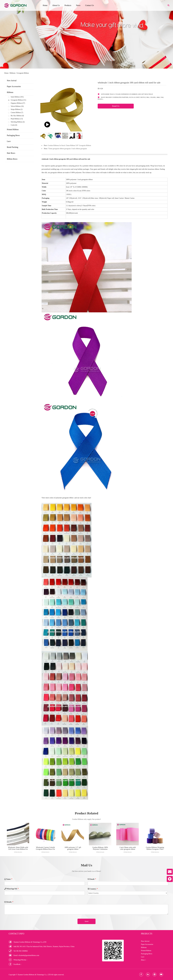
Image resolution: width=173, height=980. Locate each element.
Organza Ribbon (16, 103)
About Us (56, 5)
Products (68, 5)
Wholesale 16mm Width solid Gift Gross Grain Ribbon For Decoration (18, 849)
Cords (13, 125)
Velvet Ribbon (16, 106)
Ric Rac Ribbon (16, 116)
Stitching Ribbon (16, 122)
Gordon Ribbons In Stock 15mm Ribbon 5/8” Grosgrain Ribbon (69, 145)
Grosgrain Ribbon (23, 73)
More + (144, 960)
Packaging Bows (13, 135)
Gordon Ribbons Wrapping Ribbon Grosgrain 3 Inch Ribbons (155, 849)
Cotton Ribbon (16, 113)
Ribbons (13, 73)
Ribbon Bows (12, 159)
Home (45, 5)
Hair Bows (11, 153)
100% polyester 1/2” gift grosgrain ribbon (73, 848)
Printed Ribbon (13, 129)
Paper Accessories (14, 86)
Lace (9, 141)
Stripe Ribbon (15, 109)
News (78, 5)
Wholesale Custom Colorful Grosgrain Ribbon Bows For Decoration (45, 849)
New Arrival (12, 81)
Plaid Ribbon (15, 119)
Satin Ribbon (15, 97)
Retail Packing (12, 147)
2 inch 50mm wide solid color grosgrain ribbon (128, 848)
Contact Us (90, 5)
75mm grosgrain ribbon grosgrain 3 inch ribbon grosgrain (67, 149)
